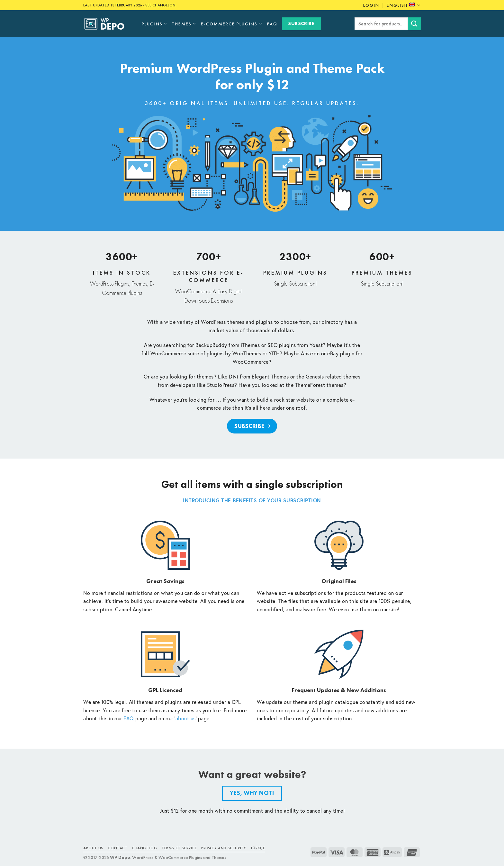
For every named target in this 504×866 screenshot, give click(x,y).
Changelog (145, 848)
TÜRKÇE (258, 848)
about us (186, 718)
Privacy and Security (224, 848)
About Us (93, 848)
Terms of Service (179, 848)
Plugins (155, 24)
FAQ (272, 24)
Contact (117, 848)
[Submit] (414, 24)
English (404, 5)
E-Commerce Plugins (232, 24)
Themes (184, 24)
